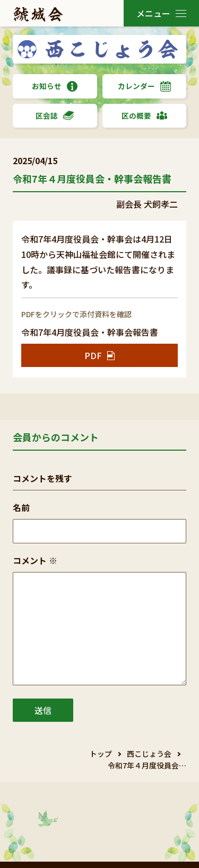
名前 (21, 507)
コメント (35, 560)
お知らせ (55, 86)
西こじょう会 (149, 754)
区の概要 (144, 116)
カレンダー (144, 86)
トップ (101, 754)
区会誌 (55, 116)
